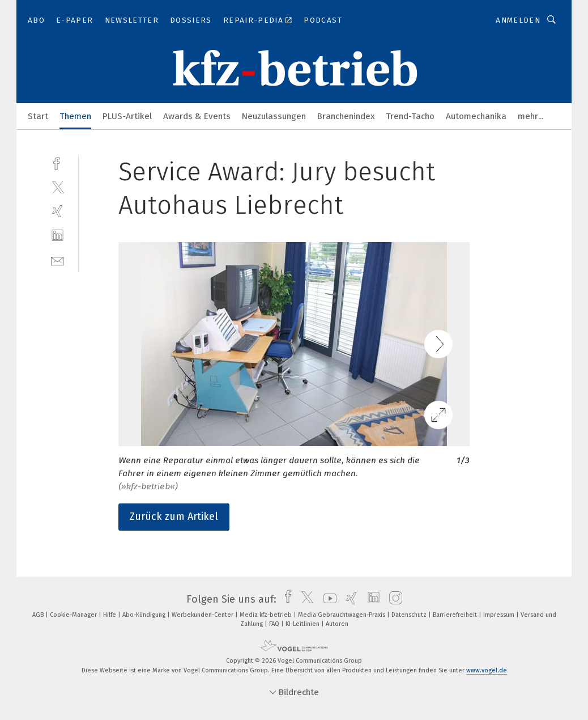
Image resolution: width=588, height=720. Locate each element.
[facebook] (57, 162)
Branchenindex (346, 116)
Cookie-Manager (74, 615)
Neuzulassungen (274, 116)
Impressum (500, 615)
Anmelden (518, 20)
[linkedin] (57, 236)
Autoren (337, 624)
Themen (75, 116)
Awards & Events (197, 116)
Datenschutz (410, 615)
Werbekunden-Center (203, 615)
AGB (39, 615)
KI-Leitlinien (303, 624)
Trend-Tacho (410, 116)
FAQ (275, 624)
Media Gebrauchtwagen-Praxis (342, 615)
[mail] (57, 260)
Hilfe (110, 615)
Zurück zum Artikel (174, 516)
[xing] (57, 211)
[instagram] (393, 599)
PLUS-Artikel (127, 116)
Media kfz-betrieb (267, 615)
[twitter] (57, 187)
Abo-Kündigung (145, 615)
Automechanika (476, 116)
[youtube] (327, 599)
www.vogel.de (487, 670)
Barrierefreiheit (456, 615)
